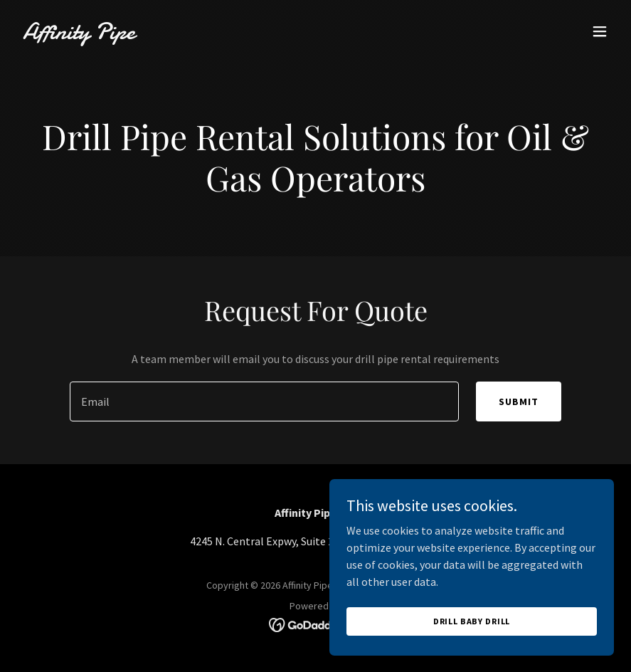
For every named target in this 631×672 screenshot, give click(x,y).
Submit (519, 401)
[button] (600, 31)
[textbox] (264, 401)
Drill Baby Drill (472, 621)
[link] (79, 35)
